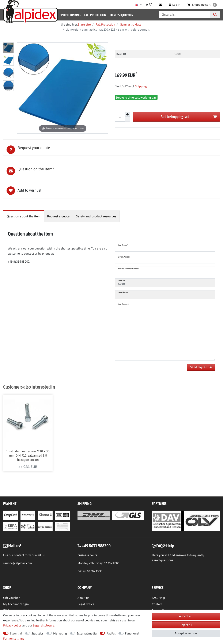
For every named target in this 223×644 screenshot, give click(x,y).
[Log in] (175, 5)
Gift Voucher (11, 598)
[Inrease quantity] (127, 114)
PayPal (111, 633)
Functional (132, 633)
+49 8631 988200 (96, 546)
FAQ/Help (158, 598)
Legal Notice (86, 605)
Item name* (123, 292)
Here (155, 556)
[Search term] (185, 14)
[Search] (215, 14)
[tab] (111, 148)
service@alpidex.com (18, 564)
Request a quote (58, 216)
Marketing (60, 633)
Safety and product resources (96, 216)
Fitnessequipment (122, 15)
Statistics (37, 633)
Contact (157, 605)
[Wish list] (149, 5)
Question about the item (24, 216)
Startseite (84, 24)
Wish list (111, 190)
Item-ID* (122, 281)
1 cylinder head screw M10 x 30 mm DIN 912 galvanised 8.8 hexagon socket (28, 456)
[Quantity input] (120, 117)
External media (87, 633)
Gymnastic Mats (130, 24)
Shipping (141, 86)
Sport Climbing (70, 15)
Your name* (123, 245)
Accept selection (186, 633)
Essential (16, 633)
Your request (123, 304)
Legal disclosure (44, 625)
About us (83, 598)
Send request (201, 367)
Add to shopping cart (189, 117)
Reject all (186, 625)
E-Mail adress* (124, 257)
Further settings (14, 639)
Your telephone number (128, 269)
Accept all (186, 616)
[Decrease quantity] (127, 119)
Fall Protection (95, 15)
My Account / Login (16, 605)
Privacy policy (12, 625)
